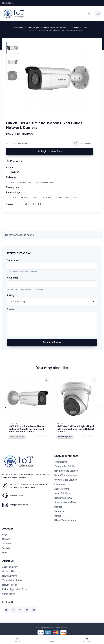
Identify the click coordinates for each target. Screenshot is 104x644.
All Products (33, 28)
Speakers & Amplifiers (65, 502)
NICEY (66, 628)
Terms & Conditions (12, 580)
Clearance (59, 511)
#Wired (76, 198)
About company (10, 567)
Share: (10, 204)
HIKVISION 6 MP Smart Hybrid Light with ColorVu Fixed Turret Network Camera (76, 429)
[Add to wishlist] (75, 143)
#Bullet (24, 198)
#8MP (14, 198)
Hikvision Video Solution (55, 28)
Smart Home (61, 462)
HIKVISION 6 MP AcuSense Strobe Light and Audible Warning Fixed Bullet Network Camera (27, 429)
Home (19, 28)
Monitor (58, 507)
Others (58, 516)
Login (5, 535)
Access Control (62, 489)
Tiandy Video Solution (65, 466)
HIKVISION (13, 423)
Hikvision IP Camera (80, 28)
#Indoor (35, 198)
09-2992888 (17, 495)
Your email (13, 278)
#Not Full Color (62, 198)
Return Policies (10, 585)
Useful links (8, 3)
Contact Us (8, 571)
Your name (13, 260)
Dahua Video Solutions (66, 475)
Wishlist (6, 548)
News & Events (10, 576)
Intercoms (60, 484)
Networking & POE (63, 498)
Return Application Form (15, 589)
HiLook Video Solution (65, 520)
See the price (17, 436)
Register (7, 539)
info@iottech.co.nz (19, 505)
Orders (6, 553)
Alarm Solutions (62, 493)
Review (11, 309)
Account (7, 544)
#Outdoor (47, 198)
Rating (11, 296)
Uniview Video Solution (66, 480)
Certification (9, 594)
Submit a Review (52, 342)
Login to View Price (50, 151)
